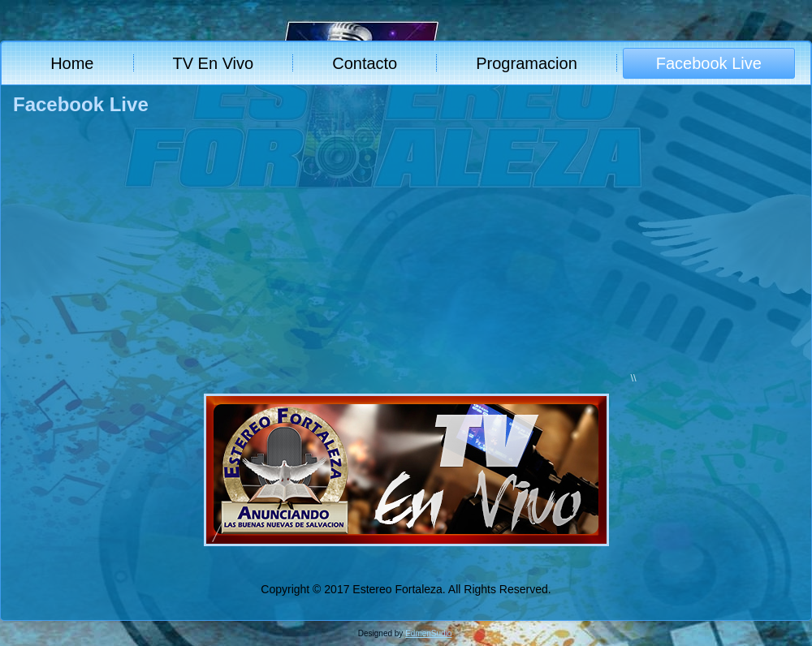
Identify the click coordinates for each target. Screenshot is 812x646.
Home (72, 63)
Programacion (527, 63)
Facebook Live (709, 63)
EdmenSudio (428, 633)
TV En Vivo (214, 63)
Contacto (365, 63)
